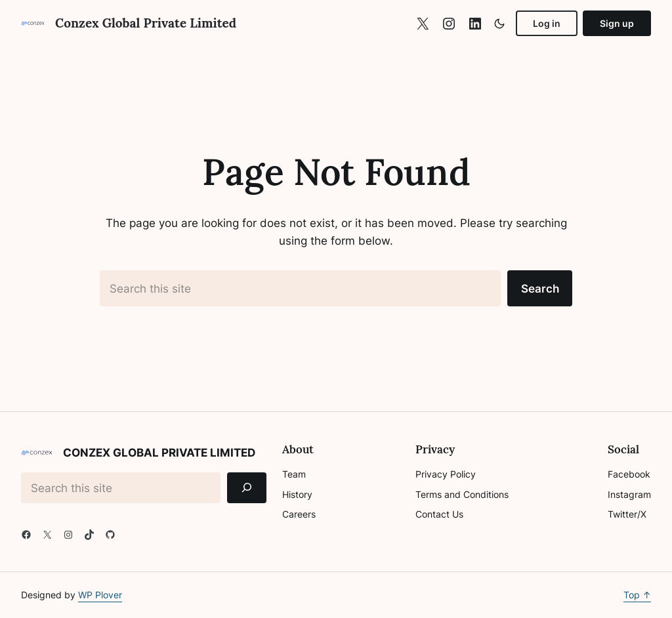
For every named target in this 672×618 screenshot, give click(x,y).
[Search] (247, 488)
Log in (547, 23)
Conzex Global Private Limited (146, 23)
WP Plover (100, 595)
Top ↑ (637, 595)
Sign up (617, 23)
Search (540, 288)
